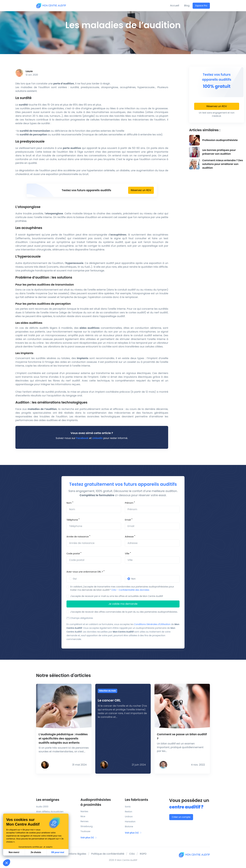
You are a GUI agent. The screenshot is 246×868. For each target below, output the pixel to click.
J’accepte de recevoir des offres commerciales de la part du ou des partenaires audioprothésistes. (124, 612)
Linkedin (97, 438)
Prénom (129, 503)
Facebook (82, 438)
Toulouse (85, 831)
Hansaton (130, 822)
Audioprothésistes (101, 802)
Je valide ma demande (123, 604)
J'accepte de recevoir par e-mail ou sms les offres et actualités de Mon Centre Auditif (117, 596)
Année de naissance (78, 537)
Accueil (175, 6)
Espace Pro (201, 6)
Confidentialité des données (134, 590)
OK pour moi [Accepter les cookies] (31, 852)
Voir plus (89, 838)
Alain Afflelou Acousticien (50, 812)
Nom (69, 503)
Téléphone (72, 520)
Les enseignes (48, 800)
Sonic (128, 807)
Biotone (129, 826)
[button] (7, 863)
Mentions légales (76, 854)
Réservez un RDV (141, 190)
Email (128, 520)
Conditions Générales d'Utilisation (152, 624)
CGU (114, 590)
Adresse (129, 537)
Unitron (129, 817)
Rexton (129, 812)
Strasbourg (86, 826)
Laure (29, 71)
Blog (187, 6)
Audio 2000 (42, 807)
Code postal (73, 554)
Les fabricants (136, 800)
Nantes (84, 811)
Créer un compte (181, 817)
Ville (127, 554)
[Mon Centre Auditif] (51, 6)
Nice (83, 816)
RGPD (143, 854)
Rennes (84, 821)
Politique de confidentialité (108, 854)
